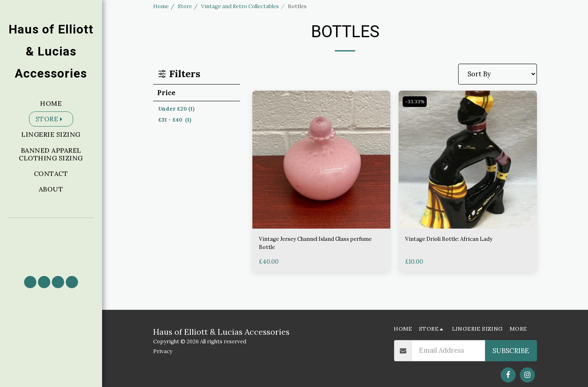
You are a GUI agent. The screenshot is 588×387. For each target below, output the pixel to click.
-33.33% (416, 102)
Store (185, 6)
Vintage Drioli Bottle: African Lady (459, 240)
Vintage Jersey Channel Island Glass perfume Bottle (316, 245)
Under (176, 109)
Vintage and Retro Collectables (240, 6)
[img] (322, 160)
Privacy (163, 351)
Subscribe (511, 351)
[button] (51, 243)
